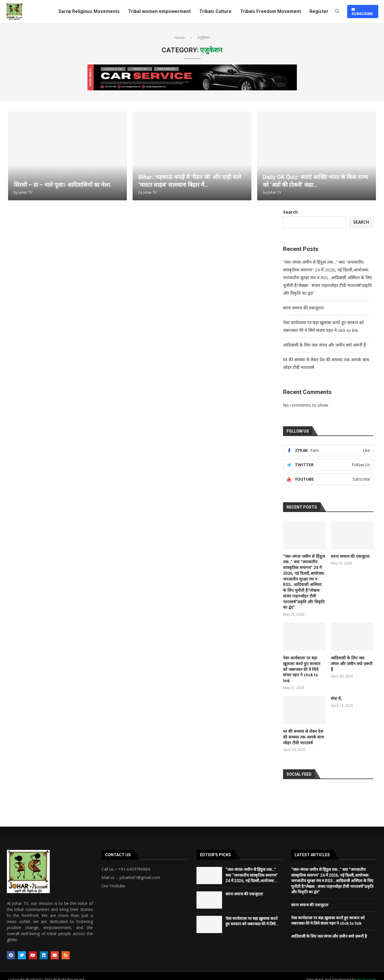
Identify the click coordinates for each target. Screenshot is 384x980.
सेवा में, (336, 692)
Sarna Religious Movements (89, 11)
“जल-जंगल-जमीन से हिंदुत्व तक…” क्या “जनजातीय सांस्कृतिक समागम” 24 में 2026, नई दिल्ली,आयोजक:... (252, 868)
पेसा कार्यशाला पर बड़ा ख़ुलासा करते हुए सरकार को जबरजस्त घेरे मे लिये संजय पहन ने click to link (303, 666)
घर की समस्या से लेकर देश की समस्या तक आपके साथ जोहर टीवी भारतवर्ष (302, 731)
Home (180, 37)
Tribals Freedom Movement (271, 11)
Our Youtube (113, 879)
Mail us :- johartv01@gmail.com (131, 871)
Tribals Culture (215, 11)
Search (290, 212)
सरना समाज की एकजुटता (303, 308)
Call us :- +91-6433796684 (126, 863)
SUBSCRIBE (362, 12)
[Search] (337, 12)
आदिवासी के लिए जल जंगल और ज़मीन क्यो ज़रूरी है (324, 345)
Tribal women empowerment (159, 11)
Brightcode (367, 973)
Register (319, 11)
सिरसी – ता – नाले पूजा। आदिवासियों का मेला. (63, 185)
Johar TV (25, 192)
